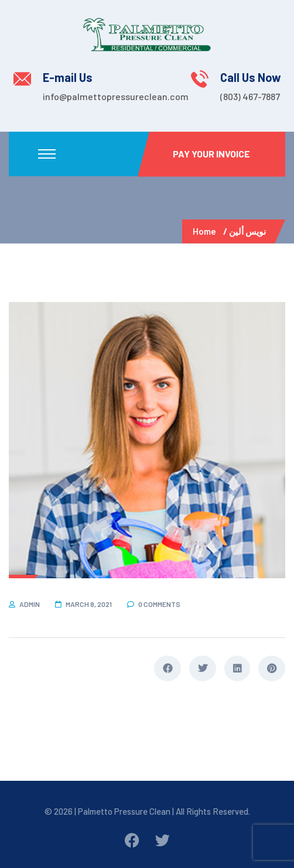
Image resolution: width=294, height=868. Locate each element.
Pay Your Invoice (211, 154)
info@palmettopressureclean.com (116, 96)
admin (30, 604)
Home (206, 231)
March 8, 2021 (89, 604)
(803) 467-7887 (250, 96)
